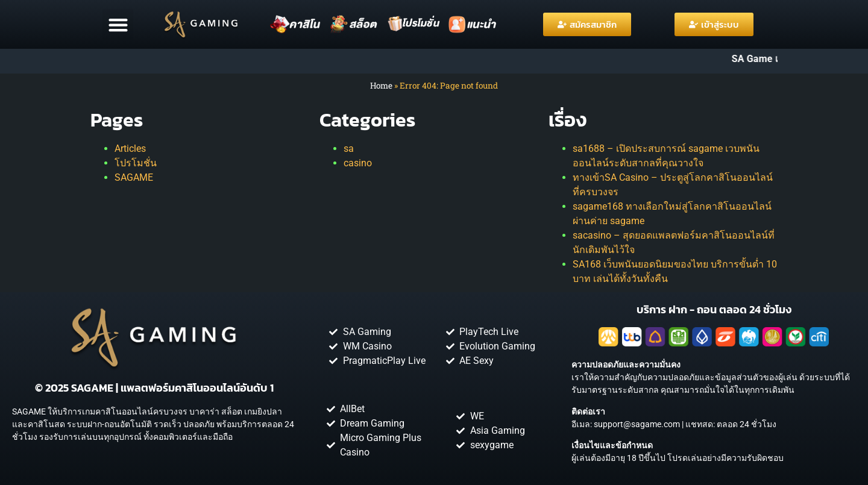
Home (381, 86)
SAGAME (134, 177)
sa (349, 149)
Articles (130, 149)
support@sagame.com (637, 424)
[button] (118, 24)
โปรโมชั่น (136, 163)
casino (358, 163)
